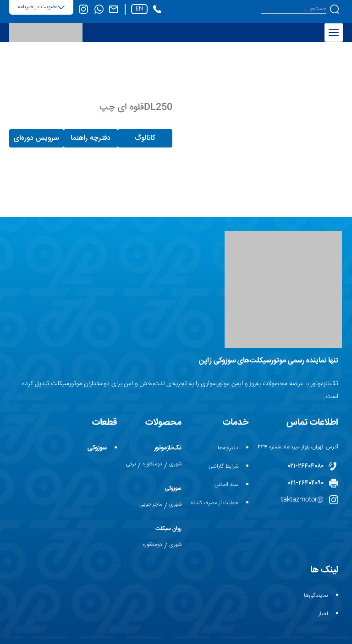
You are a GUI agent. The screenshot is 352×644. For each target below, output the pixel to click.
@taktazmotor (302, 500)
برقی (131, 464)
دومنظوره (152, 464)
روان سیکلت (168, 529)
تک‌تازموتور (168, 448)
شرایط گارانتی (223, 467)
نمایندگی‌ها (316, 596)
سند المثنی (226, 485)
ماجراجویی (151, 505)
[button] (335, 9)
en (139, 9)
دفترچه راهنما (91, 138)
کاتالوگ (145, 138)
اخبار (323, 614)
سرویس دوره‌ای (36, 138)
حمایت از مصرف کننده (214, 503)
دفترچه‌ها (228, 448)
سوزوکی (173, 488)
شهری (175, 464)
